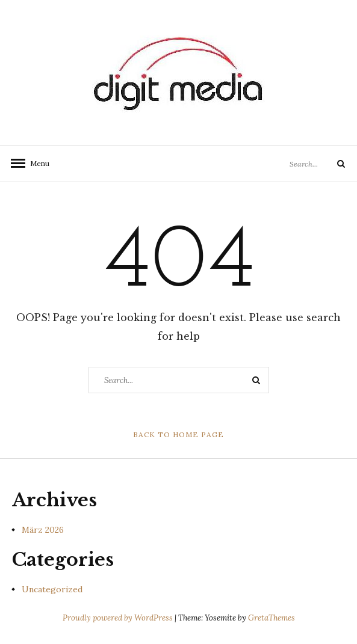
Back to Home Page (178, 434)
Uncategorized (52, 589)
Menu (36, 163)
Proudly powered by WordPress (119, 618)
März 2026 (43, 530)
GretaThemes (272, 618)
